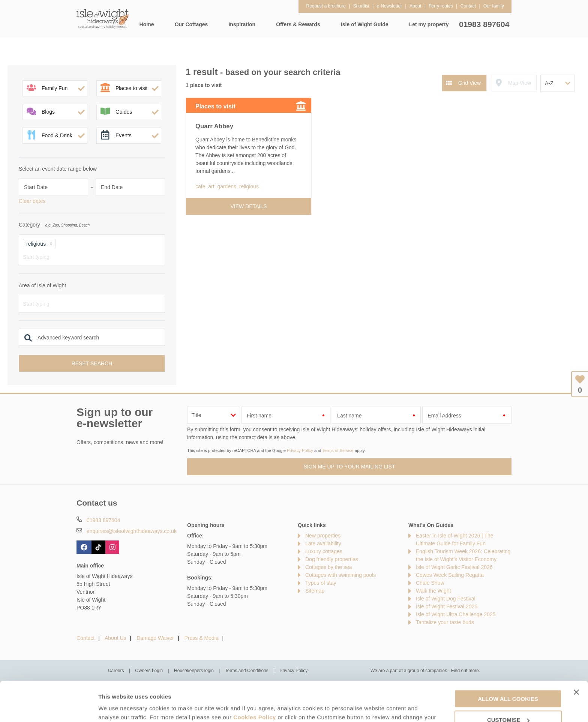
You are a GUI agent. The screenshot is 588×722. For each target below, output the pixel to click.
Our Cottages (191, 24)
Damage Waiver (155, 638)
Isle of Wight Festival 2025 (447, 606)
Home (147, 24)
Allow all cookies (508, 659)
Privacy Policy (300, 450)
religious (249, 186)
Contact (85, 638)
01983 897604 (484, 24)
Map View (520, 83)
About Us (115, 638)
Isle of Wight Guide (365, 24)
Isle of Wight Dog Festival (446, 599)
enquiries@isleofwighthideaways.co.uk (132, 531)
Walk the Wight (433, 591)
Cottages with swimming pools (340, 575)
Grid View (469, 83)
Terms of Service (338, 450)
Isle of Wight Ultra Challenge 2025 (456, 614)
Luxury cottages (324, 551)
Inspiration (242, 24)
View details (249, 206)
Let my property (429, 24)
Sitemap (315, 591)
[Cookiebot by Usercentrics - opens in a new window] (49, 707)
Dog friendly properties (332, 559)
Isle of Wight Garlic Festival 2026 (454, 567)
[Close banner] (576, 652)
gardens (227, 186)
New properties (323, 536)
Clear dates (32, 201)
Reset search (92, 363)
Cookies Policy (255, 678)
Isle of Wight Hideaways (103, 19)
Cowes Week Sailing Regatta (450, 575)
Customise (113, 707)
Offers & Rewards (298, 24)
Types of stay (321, 583)
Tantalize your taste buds (445, 622)
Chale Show (430, 583)
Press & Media (202, 638)
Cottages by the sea (329, 567)
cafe (200, 186)
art (211, 186)
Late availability (323, 543)
